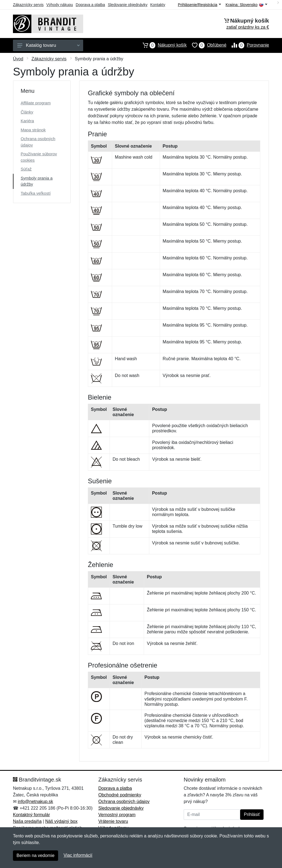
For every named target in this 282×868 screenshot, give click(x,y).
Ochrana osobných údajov (38, 142)
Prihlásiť (252, 814)
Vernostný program (117, 815)
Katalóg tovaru (48, 45)
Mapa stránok (33, 130)
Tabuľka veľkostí (36, 193)
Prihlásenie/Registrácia (199, 5)
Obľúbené (207, 45)
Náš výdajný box (61, 821)
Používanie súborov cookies (39, 157)
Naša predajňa (27, 821)
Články (27, 112)
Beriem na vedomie (36, 855)
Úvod (18, 59)
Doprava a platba (90, 5)
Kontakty (158, 5)
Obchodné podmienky (120, 795)
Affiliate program (36, 103)
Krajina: (246, 5)
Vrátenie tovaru (113, 821)
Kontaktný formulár (31, 815)
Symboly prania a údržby (37, 181)
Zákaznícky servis (28, 5)
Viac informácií (78, 855)
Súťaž (26, 169)
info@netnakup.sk (35, 801)
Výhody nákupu (60, 5)
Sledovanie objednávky (128, 5)
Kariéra (27, 121)
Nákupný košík (162, 45)
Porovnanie (248, 45)
